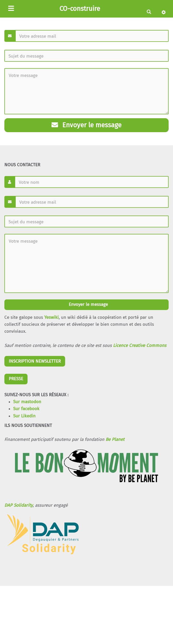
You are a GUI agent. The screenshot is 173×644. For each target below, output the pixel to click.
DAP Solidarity (19, 505)
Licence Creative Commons (140, 345)
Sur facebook (26, 409)
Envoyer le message (86, 125)
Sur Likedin (24, 416)
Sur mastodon (27, 402)
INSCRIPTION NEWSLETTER (35, 361)
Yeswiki (51, 317)
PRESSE (16, 379)
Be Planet (115, 439)
